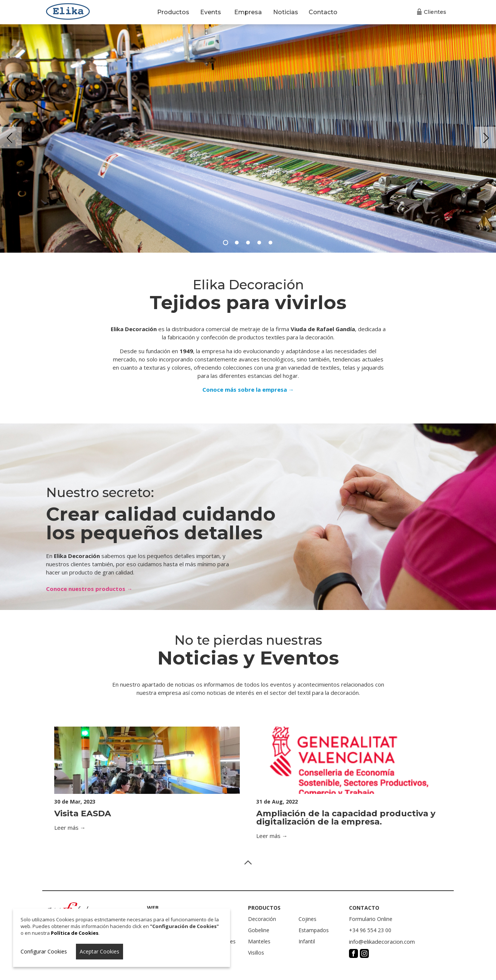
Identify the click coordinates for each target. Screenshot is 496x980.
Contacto (323, 12)
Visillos (256, 953)
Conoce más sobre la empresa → (248, 389)
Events (211, 12)
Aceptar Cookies (99, 951)
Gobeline (259, 930)
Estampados (314, 930)
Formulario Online (371, 919)
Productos (173, 12)
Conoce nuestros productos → (89, 589)
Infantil (307, 941)
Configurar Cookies (44, 951)
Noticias (286, 12)
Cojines (307, 919)
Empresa (248, 12)
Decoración (262, 919)
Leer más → (70, 828)
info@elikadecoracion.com (382, 942)
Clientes (435, 12)
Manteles (259, 941)
